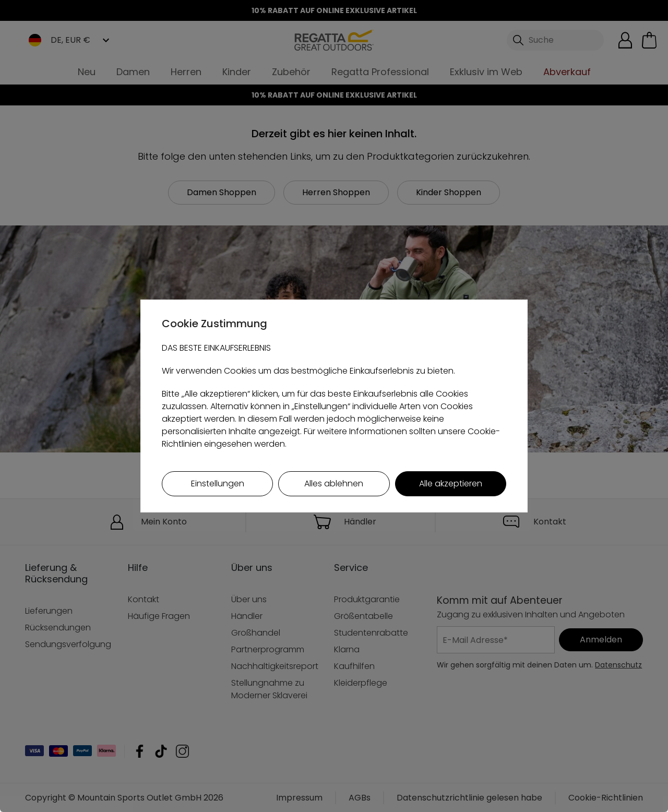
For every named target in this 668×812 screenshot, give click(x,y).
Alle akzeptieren (451, 483)
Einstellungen (218, 483)
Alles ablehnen (334, 483)
